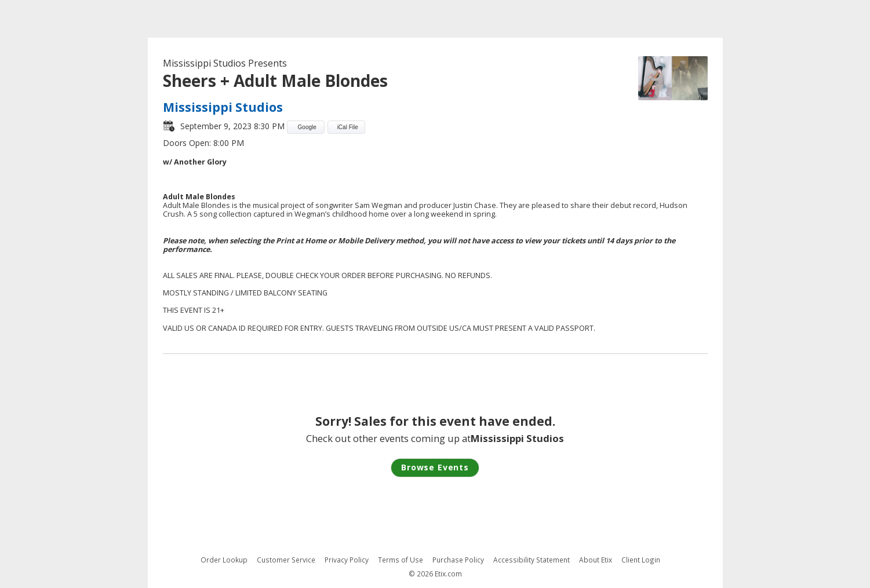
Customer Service (286, 560)
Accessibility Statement (532, 560)
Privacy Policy (347, 560)
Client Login (641, 560)
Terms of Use (401, 560)
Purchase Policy (458, 560)
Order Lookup (224, 560)
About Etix (596, 560)
